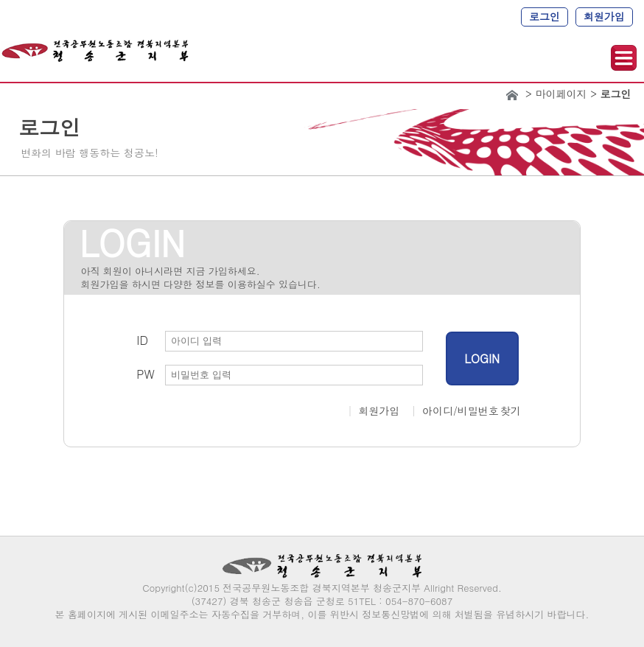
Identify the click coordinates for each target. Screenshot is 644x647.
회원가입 (604, 16)
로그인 (545, 16)
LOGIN (482, 359)
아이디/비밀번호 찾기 (472, 410)
